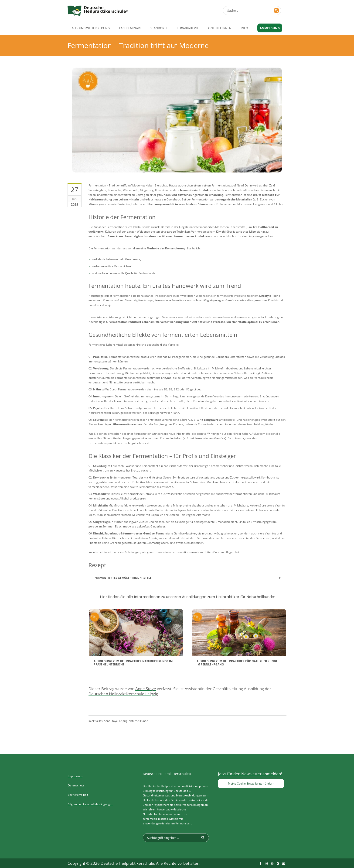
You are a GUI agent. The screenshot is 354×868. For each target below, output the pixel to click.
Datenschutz (76, 785)
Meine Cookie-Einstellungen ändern (251, 784)
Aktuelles (97, 721)
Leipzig (123, 721)
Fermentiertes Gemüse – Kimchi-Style (123, 578)
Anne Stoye (111, 721)
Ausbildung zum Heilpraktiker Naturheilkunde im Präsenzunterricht (133, 663)
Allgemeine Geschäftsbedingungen (90, 804)
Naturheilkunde (138, 721)
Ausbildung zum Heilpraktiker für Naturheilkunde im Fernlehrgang (237, 663)
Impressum (75, 776)
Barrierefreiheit (78, 795)
